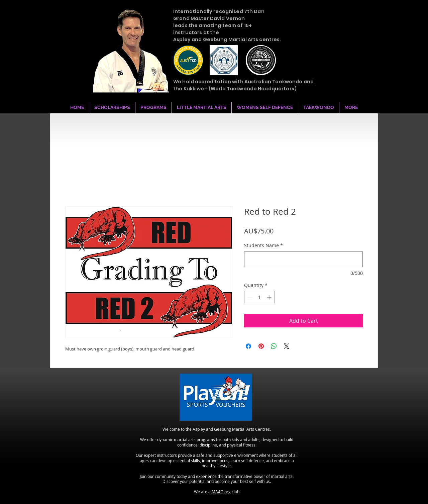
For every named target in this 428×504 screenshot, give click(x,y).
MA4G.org (221, 492)
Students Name (263, 245)
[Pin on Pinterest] (261, 346)
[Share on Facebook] (248, 346)
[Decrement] (249, 297)
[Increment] (270, 297)
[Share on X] (287, 346)
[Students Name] (303, 259)
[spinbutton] (259, 297)
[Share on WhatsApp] (274, 346)
